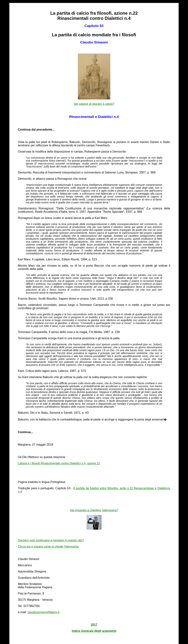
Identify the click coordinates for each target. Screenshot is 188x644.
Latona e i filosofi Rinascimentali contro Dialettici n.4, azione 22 (59, 463)
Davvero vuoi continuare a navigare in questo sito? (51, 540)
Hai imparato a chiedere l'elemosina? (94, 510)
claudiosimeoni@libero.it (44, 612)
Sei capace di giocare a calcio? (94, 104)
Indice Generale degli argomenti (94, 631)
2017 (94, 625)
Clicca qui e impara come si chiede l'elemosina (48, 547)
